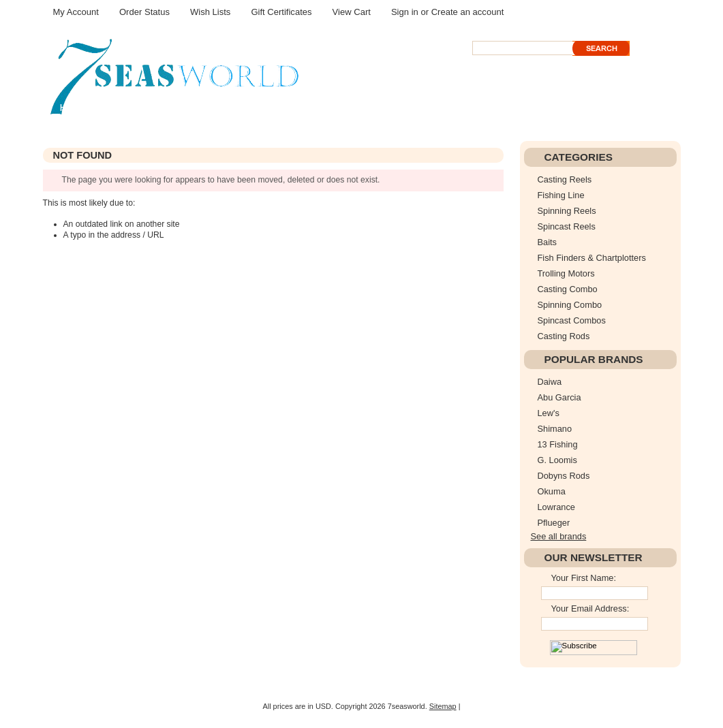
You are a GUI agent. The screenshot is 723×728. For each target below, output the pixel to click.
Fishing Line (561, 195)
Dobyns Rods (564, 476)
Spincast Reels (567, 226)
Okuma (552, 491)
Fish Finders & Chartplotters (592, 258)
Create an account (468, 12)
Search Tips (565, 61)
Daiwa (550, 382)
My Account (76, 12)
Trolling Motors (566, 273)
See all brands (559, 536)
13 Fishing (558, 444)
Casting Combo (568, 289)
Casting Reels (565, 179)
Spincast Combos (572, 320)
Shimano (555, 429)
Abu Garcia (559, 397)
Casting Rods (564, 336)
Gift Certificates (281, 12)
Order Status (144, 12)
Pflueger (554, 523)
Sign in (405, 12)
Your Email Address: (590, 608)
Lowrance (557, 507)
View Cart (352, 12)
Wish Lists (210, 12)
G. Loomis (557, 460)
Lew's (549, 413)
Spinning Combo (570, 305)
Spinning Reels (567, 211)
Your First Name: (584, 578)
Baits (547, 242)
